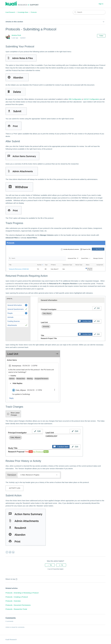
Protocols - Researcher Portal (16, 609)
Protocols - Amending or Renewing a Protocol (22, 593)
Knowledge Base (23, 12)
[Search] (89, 12)
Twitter (10, 552)
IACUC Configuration (92, 99)
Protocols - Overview (13, 601)
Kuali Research (10, 12)
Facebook (7, 552)
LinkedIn (13, 552)
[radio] (50, 565)
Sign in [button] (101, 4)
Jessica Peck (16, 35)
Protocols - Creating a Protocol (17, 597)
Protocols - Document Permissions (18, 605)
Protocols (34, 12)
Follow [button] (101, 36)
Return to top (11, 579)
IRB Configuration (75, 99)
